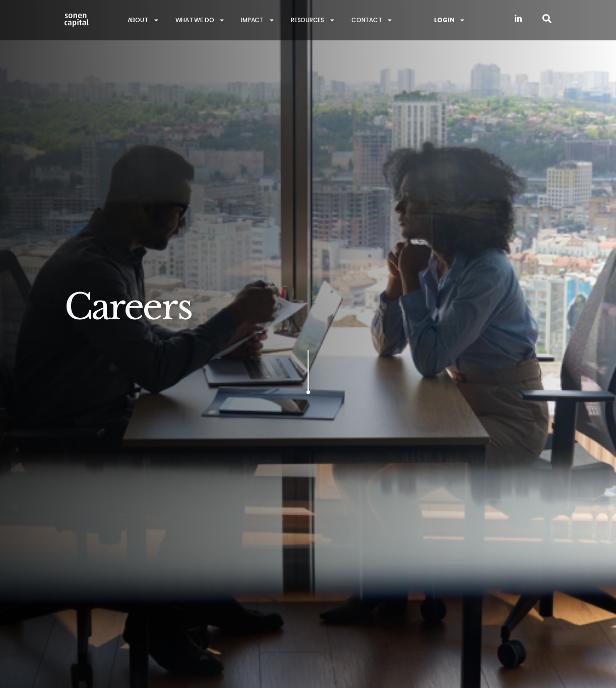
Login (450, 20)
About (143, 20)
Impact (258, 20)
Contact (372, 20)
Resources (313, 20)
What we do (200, 20)
